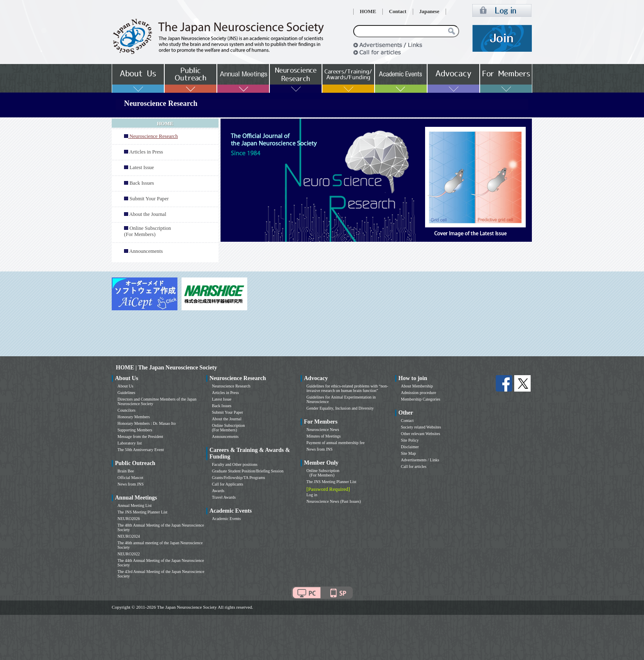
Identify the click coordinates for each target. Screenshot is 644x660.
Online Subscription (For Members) (147, 231)
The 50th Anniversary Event (141, 450)
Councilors (126, 410)
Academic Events (226, 519)
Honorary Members (134, 417)
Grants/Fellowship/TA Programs (238, 478)
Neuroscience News (323, 430)
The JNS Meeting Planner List (143, 512)
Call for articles (414, 466)
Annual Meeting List (135, 505)
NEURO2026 (129, 519)
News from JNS (131, 484)
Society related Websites (421, 427)
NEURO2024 (129, 536)
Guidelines (126, 393)
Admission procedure (419, 393)
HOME (368, 11)
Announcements (146, 251)
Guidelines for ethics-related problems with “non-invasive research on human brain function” (347, 388)
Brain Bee (126, 471)
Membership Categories (421, 399)
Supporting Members (135, 430)
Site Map (408, 453)
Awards (218, 491)
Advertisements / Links (420, 460)
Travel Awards (224, 497)
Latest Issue (142, 167)
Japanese (429, 11)
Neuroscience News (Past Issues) (333, 501)
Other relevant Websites (421, 434)
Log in (312, 495)
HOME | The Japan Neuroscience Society (166, 368)
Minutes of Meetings (323, 436)
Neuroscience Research (231, 386)
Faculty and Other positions (235, 464)
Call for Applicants (228, 484)
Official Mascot (130, 478)
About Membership (417, 386)
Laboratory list (130, 443)
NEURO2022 (129, 554)
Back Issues (142, 183)
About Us (125, 386)
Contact (398, 11)
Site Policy (410, 440)
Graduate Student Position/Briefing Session (248, 471)
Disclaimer (410, 447)
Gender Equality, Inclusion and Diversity (340, 408)
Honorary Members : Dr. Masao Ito (147, 423)
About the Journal (147, 214)
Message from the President (140, 437)
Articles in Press (146, 152)
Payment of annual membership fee (336, 443)
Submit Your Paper (149, 199)
